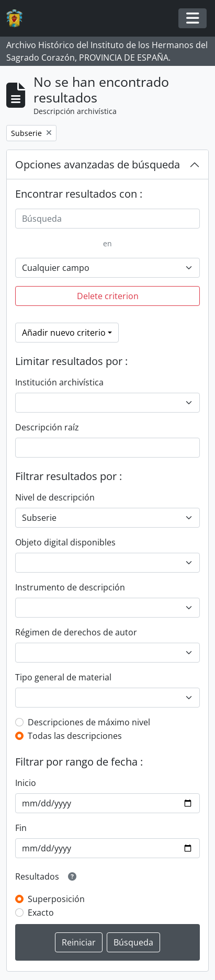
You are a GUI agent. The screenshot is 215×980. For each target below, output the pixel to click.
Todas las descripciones (75, 736)
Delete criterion (108, 296)
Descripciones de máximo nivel (89, 722)
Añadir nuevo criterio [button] (64, 333)
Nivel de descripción (55, 497)
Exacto (41, 913)
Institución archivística (59, 382)
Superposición (56, 899)
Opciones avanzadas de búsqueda (98, 164)
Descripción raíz (47, 427)
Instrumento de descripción (70, 587)
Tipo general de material (63, 677)
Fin (21, 828)
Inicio (26, 783)
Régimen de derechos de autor (76, 632)
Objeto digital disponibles (65, 542)
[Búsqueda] (107, 219)
